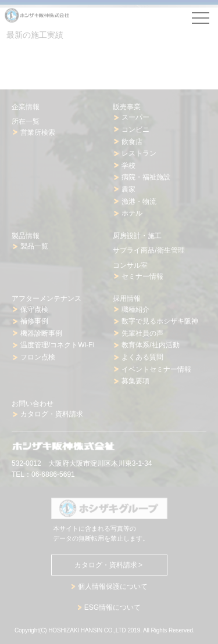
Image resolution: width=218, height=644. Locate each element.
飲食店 (132, 142)
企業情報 (26, 107)
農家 (128, 189)
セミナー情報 (142, 276)
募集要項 (135, 381)
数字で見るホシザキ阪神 (160, 321)
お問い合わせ (33, 404)
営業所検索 (38, 132)
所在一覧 (26, 121)
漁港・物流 (139, 202)
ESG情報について (112, 607)
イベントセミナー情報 (156, 369)
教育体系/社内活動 (150, 345)
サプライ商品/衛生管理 (149, 250)
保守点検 (34, 310)
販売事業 (127, 107)
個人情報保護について (113, 587)
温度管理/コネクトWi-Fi (57, 345)
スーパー (135, 117)
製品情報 (26, 236)
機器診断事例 (41, 333)
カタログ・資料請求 (52, 414)
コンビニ (135, 129)
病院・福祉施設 (146, 177)
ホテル (132, 213)
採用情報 (127, 298)
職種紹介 (135, 310)
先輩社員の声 (142, 333)
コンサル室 (130, 265)
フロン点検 (38, 357)
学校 (128, 166)
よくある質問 (142, 357)
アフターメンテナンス (47, 298)
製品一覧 (34, 246)
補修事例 (34, 321)
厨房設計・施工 (137, 236)
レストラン (139, 153)
